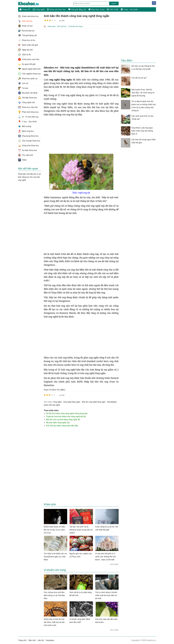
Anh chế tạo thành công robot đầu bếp (62, 425)
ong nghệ (57, 402)
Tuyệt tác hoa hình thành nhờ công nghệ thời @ (66, 416)
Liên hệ (41, 640)
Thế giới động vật (77, 10)
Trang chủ (25, 9)
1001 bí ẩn (112, 10)
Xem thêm (114, 564)
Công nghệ (39, 10)
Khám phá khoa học (56, 10)
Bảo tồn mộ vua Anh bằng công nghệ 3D (63, 419)
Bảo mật (32, 640)
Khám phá (52, 26)
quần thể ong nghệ (52, 405)
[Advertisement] (81, 47)
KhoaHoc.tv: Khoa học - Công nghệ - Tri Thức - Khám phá (31, 4)
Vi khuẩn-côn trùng (75, 26)
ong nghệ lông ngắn (72, 402)
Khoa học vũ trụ (96, 10)
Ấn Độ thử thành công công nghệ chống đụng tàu (67, 413)
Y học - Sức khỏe (129, 10)
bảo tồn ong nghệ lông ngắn (94, 402)
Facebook (50, 640)
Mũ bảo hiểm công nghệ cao (58, 422)
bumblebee (112, 402)
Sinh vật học (62, 26)
